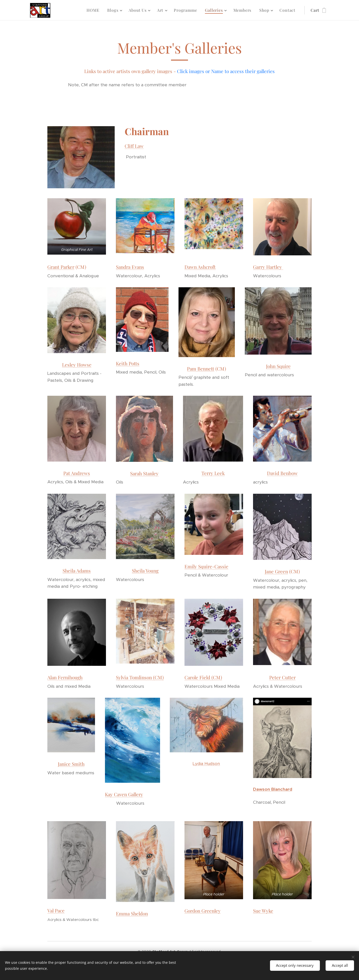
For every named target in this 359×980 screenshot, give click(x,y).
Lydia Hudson (207, 764)
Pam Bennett (201, 369)
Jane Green (276, 571)
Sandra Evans (130, 267)
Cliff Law (134, 146)
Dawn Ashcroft (200, 267)
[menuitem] (94, 10)
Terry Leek (213, 473)
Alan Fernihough (65, 677)
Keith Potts (128, 363)
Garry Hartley (268, 267)
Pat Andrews (77, 473)
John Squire (278, 366)
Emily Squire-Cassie (206, 566)
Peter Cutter (282, 677)
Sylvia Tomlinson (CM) (140, 677)
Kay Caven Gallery (124, 794)
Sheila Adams (77, 571)
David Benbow (282, 473)
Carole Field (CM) (203, 677)
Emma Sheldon (132, 914)
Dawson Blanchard (273, 789)
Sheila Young (145, 571)
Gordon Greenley (203, 911)
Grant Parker (61, 267)
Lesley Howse (77, 365)
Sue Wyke (263, 911)
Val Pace (56, 911)
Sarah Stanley (144, 473)
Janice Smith (71, 764)
